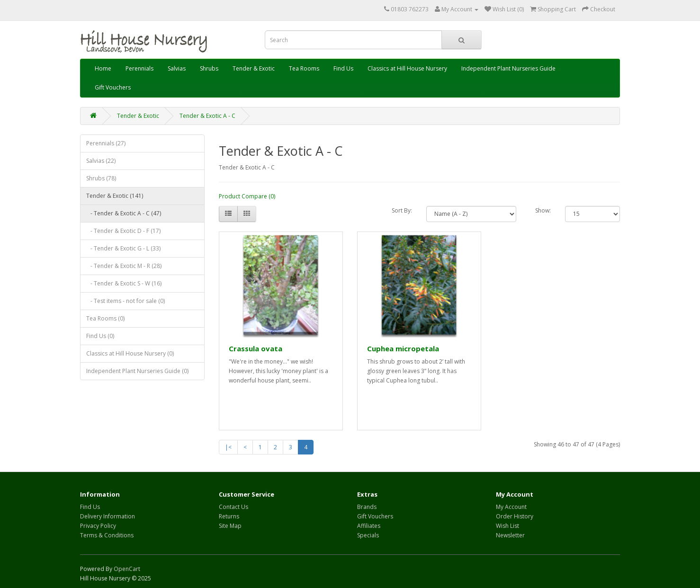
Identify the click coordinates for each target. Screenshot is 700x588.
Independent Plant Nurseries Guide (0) (137, 371)
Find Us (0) (100, 336)
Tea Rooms (304, 68)
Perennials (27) (106, 143)
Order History (515, 516)
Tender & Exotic (254, 68)
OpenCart (127, 569)
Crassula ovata (256, 348)
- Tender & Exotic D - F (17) (123, 231)
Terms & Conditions (107, 535)
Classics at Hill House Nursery (407, 68)
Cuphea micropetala (403, 348)
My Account (511, 507)
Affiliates (369, 526)
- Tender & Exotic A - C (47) (124, 213)
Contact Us (233, 507)
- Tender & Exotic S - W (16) (124, 283)
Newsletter (510, 535)
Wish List (507, 526)
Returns (229, 516)
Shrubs (209, 68)
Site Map (230, 526)
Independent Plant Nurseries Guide (508, 68)
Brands (367, 507)
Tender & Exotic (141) (115, 196)
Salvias (177, 68)
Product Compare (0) (247, 196)
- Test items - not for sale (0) (126, 301)
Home (103, 68)
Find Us (343, 68)
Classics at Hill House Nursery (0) (130, 353)
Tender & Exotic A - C (207, 116)
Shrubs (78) (101, 178)
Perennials (139, 68)
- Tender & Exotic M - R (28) (124, 266)
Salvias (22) (101, 161)
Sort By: (402, 210)
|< (228, 447)
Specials (368, 535)
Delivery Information (108, 516)
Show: (543, 210)
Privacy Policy (98, 526)
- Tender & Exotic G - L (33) (123, 248)
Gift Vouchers (113, 87)
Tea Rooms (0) (105, 318)
